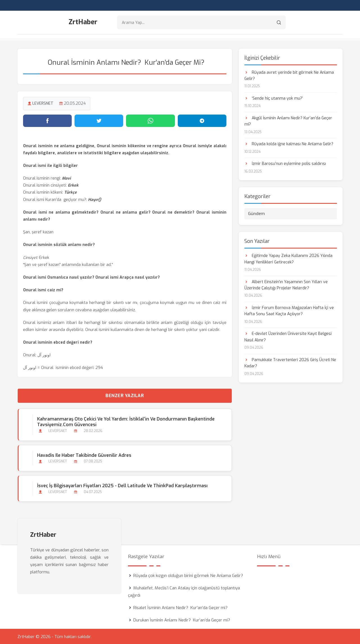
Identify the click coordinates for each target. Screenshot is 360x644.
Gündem (256, 213)
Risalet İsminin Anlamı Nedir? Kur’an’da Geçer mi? (180, 607)
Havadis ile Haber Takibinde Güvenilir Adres (84, 455)
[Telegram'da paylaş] (202, 120)
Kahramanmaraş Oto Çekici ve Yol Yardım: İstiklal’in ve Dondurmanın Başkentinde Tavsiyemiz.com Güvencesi (126, 421)
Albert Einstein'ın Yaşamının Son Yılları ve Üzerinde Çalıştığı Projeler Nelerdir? (286, 284)
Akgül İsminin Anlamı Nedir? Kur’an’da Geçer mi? (288, 121)
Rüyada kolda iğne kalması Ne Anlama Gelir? (289, 144)
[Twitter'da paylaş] (99, 120)
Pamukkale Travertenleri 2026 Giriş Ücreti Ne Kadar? (290, 362)
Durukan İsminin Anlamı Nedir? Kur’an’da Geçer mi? (182, 620)
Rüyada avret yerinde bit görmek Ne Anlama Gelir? (289, 75)
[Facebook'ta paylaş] (47, 120)
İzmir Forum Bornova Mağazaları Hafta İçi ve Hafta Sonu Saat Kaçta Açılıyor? (289, 310)
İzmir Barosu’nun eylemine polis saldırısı (285, 163)
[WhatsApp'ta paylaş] (150, 120)
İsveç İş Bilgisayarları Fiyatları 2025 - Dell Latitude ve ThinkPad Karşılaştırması (122, 485)
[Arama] (279, 23)
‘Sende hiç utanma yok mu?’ (274, 98)
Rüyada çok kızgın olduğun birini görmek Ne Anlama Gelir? (188, 575)
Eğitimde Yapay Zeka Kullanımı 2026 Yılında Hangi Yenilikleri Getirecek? (288, 259)
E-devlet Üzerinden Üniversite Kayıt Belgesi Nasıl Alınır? (288, 336)
